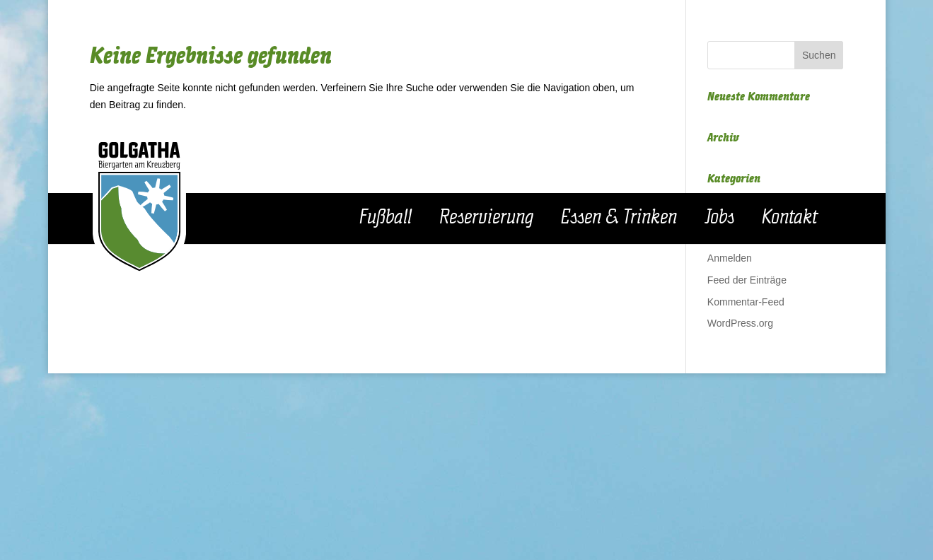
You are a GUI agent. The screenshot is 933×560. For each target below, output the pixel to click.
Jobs (719, 218)
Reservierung (486, 218)
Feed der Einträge (747, 280)
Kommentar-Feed (746, 302)
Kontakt (790, 218)
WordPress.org (740, 323)
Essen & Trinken (619, 218)
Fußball (386, 218)
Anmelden (730, 258)
